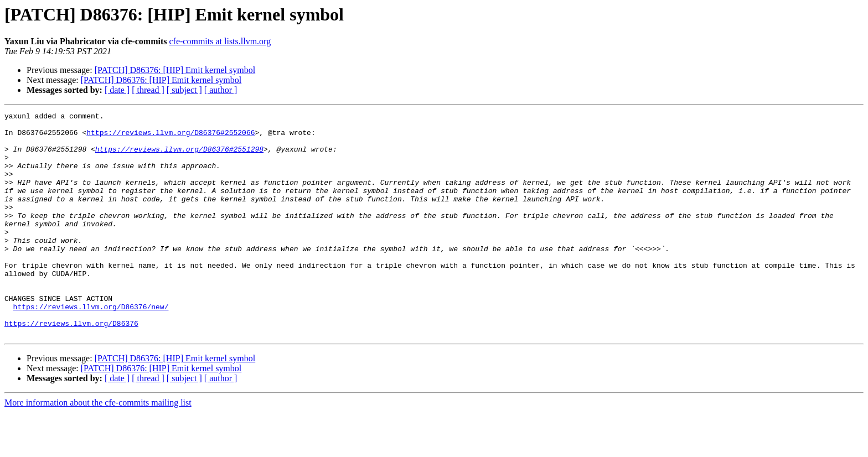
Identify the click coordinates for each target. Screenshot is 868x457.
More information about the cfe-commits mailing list (98, 447)
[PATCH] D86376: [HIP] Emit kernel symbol (175, 70)
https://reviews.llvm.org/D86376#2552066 (170, 137)
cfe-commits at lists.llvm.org (220, 41)
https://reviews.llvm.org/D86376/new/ (91, 346)
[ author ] (221, 90)
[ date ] (117, 90)
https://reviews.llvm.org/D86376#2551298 (179, 157)
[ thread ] (148, 90)
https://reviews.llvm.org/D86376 (71, 366)
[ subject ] (184, 90)
